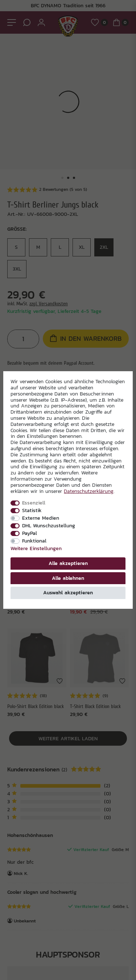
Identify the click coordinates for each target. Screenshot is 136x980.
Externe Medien (41, 518)
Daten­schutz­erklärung (89, 491)
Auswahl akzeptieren (68, 592)
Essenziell (34, 503)
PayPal (30, 533)
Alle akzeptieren (68, 563)
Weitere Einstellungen (36, 548)
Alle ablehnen (68, 578)
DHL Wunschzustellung (49, 525)
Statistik (32, 510)
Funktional (34, 541)
